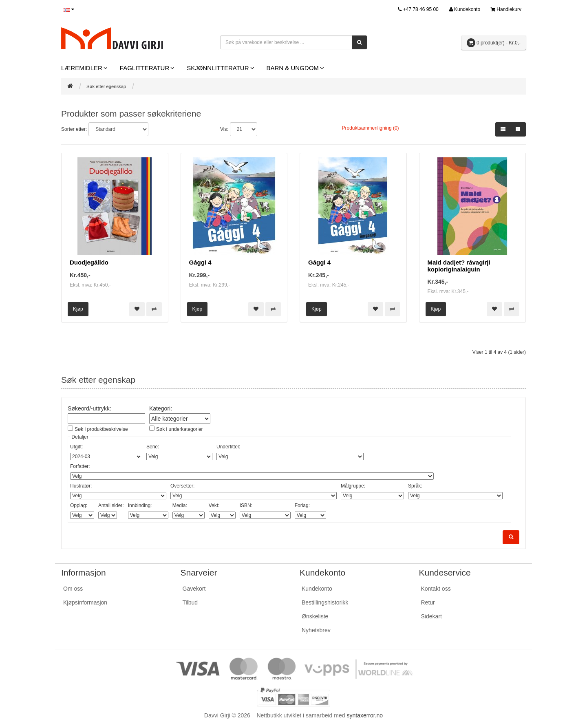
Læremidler (82, 68)
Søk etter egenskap (106, 86)
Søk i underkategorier (180, 429)
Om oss (73, 588)
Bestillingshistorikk (325, 602)
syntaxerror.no (365, 715)
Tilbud (190, 602)
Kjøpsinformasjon (85, 602)
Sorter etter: (74, 129)
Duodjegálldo (89, 262)
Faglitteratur (145, 68)
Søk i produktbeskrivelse (101, 429)
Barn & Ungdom (293, 68)
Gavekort (194, 588)
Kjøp (78, 309)
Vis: (224, 129)
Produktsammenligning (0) (371, 128)
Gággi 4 (200, 262)
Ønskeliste (315, 616)
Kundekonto (317, 588)
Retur (428, 602)
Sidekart (431, 616)
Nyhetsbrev (316, 630)
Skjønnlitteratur (218, 68)
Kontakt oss (436, 588)
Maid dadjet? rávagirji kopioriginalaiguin (459, 266)
